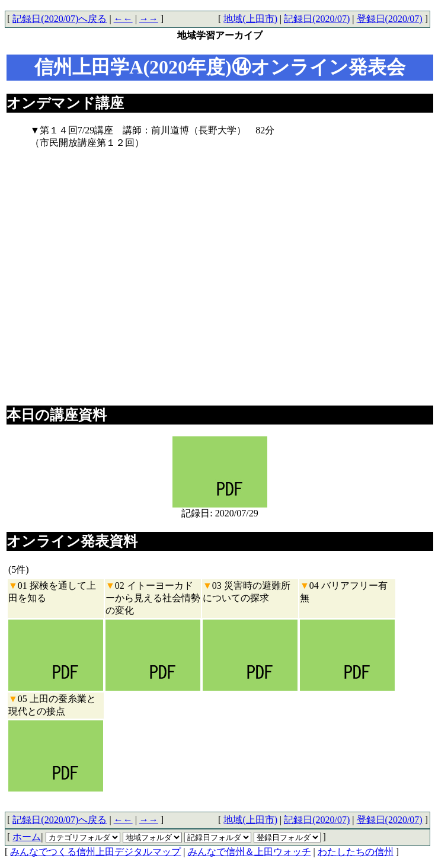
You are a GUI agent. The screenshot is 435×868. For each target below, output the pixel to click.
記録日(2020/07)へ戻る (60, 19)
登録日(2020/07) (390, 19)
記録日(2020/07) (317, 19)
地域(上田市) (250, 19)
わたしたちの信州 (356, 852)
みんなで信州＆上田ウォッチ (250, 852)
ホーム (27, 837)
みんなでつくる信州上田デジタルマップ (95, 852)
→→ (149, 19)
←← (123, 19)
